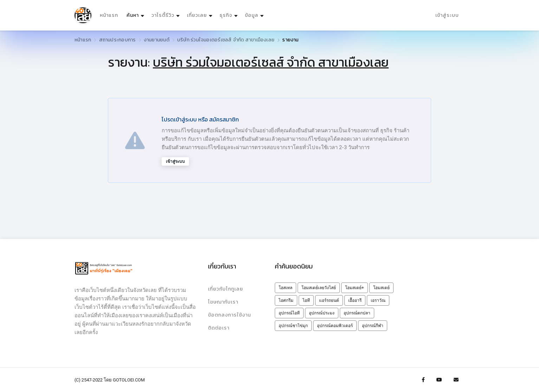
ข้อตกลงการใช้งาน (229, 315)
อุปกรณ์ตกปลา (357, 313)
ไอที (306, 300)
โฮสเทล (285, 288)
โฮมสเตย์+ (355, 288)
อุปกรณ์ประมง (322, 313)
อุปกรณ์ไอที (289, 313)
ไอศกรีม (286, 300)
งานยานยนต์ (157, 40)
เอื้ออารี (355, 300)
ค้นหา (136, 14)
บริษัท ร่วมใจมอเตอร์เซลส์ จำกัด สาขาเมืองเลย (226, 40)
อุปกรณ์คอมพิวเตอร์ (335, 326)
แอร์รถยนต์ (329, 300)
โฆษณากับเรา (223, 302)
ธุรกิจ (226, 15)
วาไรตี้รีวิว (163, 15)
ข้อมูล (252, 15)
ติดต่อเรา (219, 328)
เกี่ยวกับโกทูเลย (226, 289)
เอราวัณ (378, 300)
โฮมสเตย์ (381, 288)
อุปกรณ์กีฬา (373, 326)
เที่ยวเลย (197, 15)
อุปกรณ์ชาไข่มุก (293, 326)
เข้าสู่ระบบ (447, 15)
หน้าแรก (109, 15)
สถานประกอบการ (118, 40)
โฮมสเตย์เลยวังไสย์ (319, 288)
